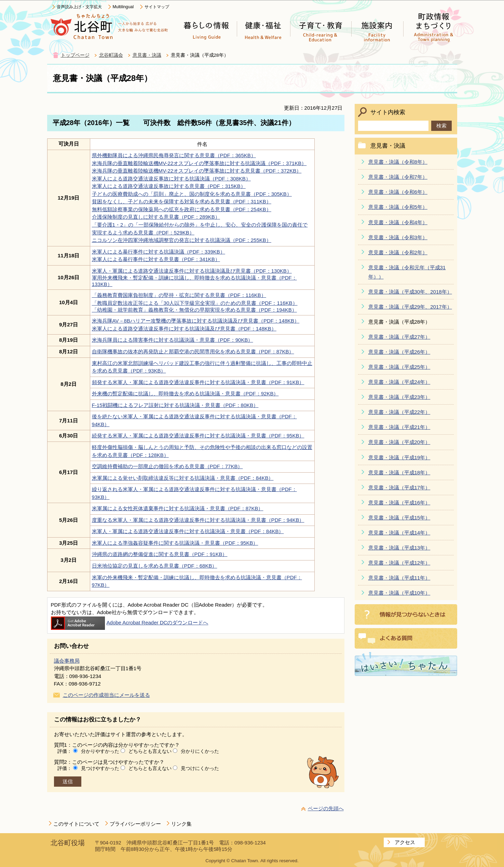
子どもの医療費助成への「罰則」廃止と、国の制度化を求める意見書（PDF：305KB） (192, 194)
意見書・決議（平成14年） (399, 533)
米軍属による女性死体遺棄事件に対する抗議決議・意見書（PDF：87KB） (178, 508)
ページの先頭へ (326, 808)
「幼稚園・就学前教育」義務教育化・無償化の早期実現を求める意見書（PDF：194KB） (194, 310)
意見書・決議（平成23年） (399, 397)
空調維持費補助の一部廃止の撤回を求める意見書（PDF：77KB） (167, 466)
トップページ (75, 55)
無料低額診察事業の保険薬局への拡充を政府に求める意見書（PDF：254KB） (182, 209)
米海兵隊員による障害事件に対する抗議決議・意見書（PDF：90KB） (173, 340)
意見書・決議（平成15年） (399, 518)
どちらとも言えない (150, 751)
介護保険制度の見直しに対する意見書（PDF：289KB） (156, 217)
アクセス (405, 842)
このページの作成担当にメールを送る (106, 695)
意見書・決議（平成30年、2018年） (410, 292)
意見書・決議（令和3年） (398, 237)
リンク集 (181, 824)
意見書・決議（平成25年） (399, 367)
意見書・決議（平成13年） (399, 548)
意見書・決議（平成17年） (399, 487)
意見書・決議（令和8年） (398, 162)
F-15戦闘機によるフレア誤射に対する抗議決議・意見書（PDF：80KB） (175, 405)
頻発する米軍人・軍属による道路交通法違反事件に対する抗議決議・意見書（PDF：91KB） (198, 382)
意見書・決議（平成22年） (399, 412)
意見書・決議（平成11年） (399, 578)
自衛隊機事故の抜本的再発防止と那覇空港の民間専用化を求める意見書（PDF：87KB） (193, 351)
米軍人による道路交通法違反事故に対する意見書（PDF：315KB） (169, 186)
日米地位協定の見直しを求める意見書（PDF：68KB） (155, 566)
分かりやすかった (100, 751)
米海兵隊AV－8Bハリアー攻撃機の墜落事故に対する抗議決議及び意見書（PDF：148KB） (196, 321)
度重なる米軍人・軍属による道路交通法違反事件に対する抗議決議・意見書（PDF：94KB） (198, 520)
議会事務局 (67, 661)
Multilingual (123, 7)
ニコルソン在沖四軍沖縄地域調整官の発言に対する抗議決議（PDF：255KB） (182, 240)
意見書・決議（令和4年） (398, 222)
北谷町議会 (111, 55)
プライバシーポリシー (135, 824)
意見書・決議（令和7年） (398, 177)
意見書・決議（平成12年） (399, 563)
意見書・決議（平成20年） (399, 442)
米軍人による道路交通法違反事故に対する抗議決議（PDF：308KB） (171, 179)
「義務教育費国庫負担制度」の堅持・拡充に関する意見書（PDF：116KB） (179, 295)
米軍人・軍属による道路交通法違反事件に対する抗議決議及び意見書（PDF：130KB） (192, 271)
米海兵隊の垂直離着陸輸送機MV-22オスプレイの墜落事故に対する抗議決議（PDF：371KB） (199, 163)
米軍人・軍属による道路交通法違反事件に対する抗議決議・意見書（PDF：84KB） (188, 531)
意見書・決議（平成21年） (399, 427)
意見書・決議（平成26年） (399, 352)
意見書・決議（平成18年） (399, 472)
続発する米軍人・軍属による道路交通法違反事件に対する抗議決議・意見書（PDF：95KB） (198, 436)
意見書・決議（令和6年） (398, 192)
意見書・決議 (147, 55)
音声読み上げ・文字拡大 (79, 7)
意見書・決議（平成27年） (399, 337)
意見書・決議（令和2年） (398, 252)
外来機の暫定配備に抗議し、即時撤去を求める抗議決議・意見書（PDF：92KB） (185, 394)
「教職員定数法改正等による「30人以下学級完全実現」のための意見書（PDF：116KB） (195, 303)
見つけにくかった (200, 768)
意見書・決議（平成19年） (399, 457)
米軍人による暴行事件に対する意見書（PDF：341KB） (156, 259)
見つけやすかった (100, 768)
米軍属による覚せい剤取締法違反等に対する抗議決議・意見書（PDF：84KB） (183, 478)
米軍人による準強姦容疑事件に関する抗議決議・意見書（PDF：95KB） (175, 543)
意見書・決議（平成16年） (399, 503)
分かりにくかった (200, 751)
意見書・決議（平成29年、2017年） (410, 307)
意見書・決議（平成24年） (399, 382)
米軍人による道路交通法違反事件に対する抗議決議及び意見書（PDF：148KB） (184, 329)
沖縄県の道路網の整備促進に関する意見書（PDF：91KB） (160, 554)
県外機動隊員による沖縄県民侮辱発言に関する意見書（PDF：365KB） (174, 155)
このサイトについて (76, 824)
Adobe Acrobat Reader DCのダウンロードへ (130, 622)
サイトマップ (157, 7)
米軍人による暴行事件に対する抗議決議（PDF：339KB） (159, 252)
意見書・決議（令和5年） (398, 207)
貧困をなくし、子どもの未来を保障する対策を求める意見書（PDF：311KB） (182, 201)
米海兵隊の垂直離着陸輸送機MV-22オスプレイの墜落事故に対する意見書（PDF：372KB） (197, 171)
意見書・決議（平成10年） (399, 593)
